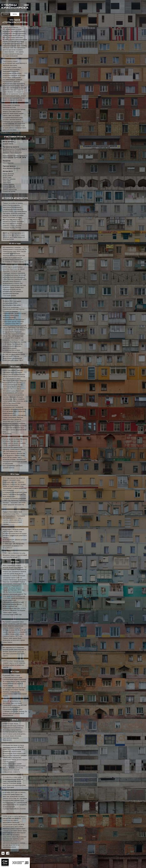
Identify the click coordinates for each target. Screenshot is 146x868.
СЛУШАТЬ (6, 14)
